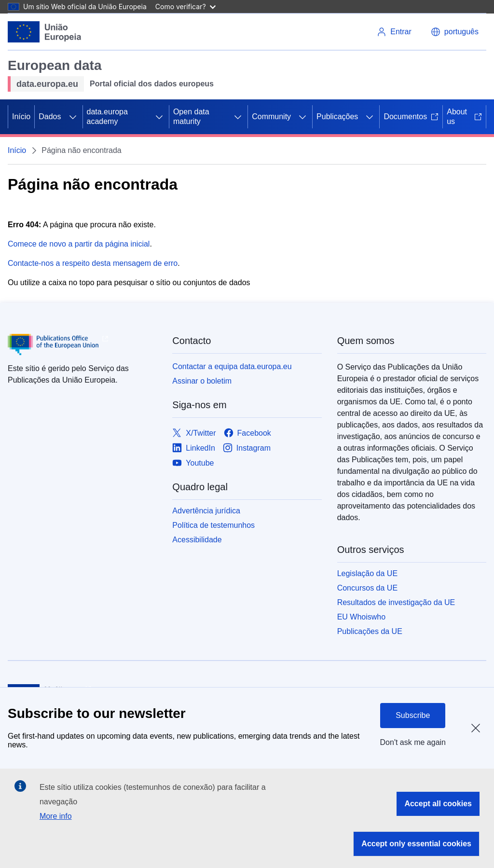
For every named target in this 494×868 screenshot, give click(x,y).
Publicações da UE (370, 631)
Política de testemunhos (213, 525)
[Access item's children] (73, 117)
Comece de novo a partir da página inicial (79, 244)
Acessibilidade (197, 540)
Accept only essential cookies (416, 844)
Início (21, 117)
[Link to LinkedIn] (194, 448)
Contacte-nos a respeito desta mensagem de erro (93, 263)
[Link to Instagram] (247, 448)
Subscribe (413, 715)
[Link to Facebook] (247, 433)
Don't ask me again (413, 742)
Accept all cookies (438, 804)
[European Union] (45, 32)
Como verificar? (185, 7)
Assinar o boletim (202, 381)
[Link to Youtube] (193, 463)
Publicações (337, 117)
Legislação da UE (367, 573)
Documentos (411, 117)
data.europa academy (107, 117)
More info (56, 816)
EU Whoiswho (361, 617)
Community (271, 117)
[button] (455, 32)
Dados (50, 117)
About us (464, 117)
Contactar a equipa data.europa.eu (232, 366)
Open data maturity (191, 117)
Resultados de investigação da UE (396, 602)
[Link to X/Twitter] (194, 433)
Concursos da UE (367, 588)
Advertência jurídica (206, 511)
